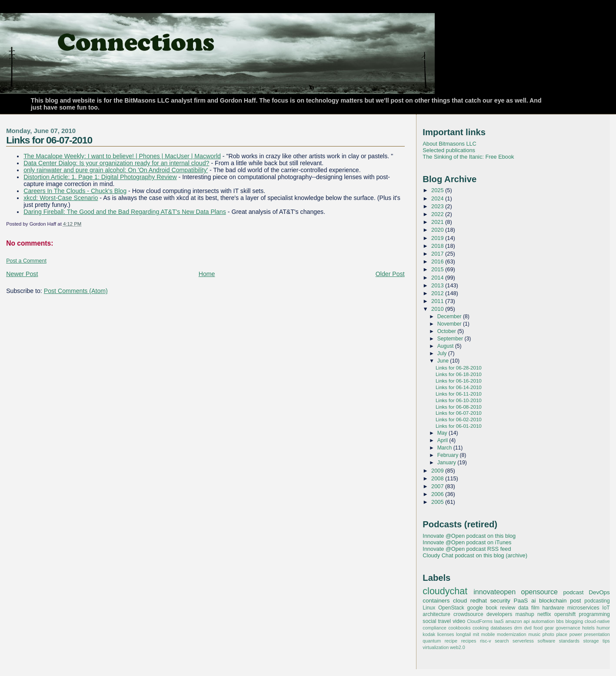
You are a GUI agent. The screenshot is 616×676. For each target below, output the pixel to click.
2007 (438, 486)
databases (501, 628)
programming (594, 614)
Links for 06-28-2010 (459, 368)
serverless (523, 641)
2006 (438, 494)
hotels (588, 628)
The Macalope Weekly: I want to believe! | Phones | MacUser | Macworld (122, 156)
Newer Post (22, 274)
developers (499, 614)
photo (548, 634)
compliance (434, 628)
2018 (438, 246)
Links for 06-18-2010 (459, 374)
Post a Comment (26, 261)
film (535, 608)
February (449, 455)
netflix (544, 614)
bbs (560, 621)
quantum (432, 641)
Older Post (390, 274)
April (443, 440)
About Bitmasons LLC (449, 144)
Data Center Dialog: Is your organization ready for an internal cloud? (116, 163)
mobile (488, 634)
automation (543, 621)
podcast (573, 592)
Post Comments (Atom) (76, 291)
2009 (438, 471)
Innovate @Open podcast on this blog (469, 536)
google (475, 608)
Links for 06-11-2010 (459, 394)
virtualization (436, 647)
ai (533, 601)
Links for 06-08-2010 (459, 407)
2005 (438, 502)
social (429, 621)
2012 (438, 293)
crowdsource (468, 614)
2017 (438, 254)
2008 (438, 478)
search (502, 641)
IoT (606, 608)
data (523, 608)
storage (591, 641)
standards (569, 641)
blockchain (553, 601)
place (562, 634)
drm (518, 628)
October (448, 331)
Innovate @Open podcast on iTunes (467, 542)
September (451, 339)
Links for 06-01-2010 (459, 426)
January (448, 463)
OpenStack (451, 608)
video (459, 621)
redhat (479, 601)
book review (500, 608)
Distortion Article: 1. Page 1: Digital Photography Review (100, 177)
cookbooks (459, 628)
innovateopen (494, 592)
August (446, 346)
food (538, 628)
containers (436, 601)
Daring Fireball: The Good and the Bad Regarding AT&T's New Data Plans (125, 212)
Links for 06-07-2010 (49, 140)
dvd (528, 628)
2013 (438, 285)
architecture (436, 614)
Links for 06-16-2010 (459, 381)
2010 (438, 309)
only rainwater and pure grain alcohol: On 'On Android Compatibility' (116, 170)
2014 (438, 278)
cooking (481, 628)
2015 (438, 269)
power (576, 634)
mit (476, 634)
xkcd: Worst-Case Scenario (61, 198)
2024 (438, 198)
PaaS (521, 601)
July (443, 353)
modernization (512, 634)
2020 (438, 230)
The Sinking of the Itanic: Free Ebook (468, 157)
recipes (469, 641)
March (445, 448)
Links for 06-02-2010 (459, 420)
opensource (539, 592)
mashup (525, 614)
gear (549, 628)
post (575, 601)
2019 (438, 238)
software (547, 641)
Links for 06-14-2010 (459, 387)
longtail (463, 634)
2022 (438, 214)
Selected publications (449, 150)
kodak (429, 634)
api (526, 621)
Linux (429, 608)
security (500, 601)
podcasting (597, 601)
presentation (597, 634)
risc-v (486, 641)
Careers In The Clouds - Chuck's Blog (75, 191)
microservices (583, 608)
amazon (513, 621)
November (450, 324)
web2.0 (458, 647)
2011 (438, 301)
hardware (553, 608)
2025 (438, 190)
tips (606, 641)
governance (568, 628)
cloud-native (597, 621)
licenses (446, 634)
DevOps (599, 592)
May (443, 433)
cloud (460, 601)
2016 (438, 261)
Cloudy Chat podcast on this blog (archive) (475, 555)
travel (444, 621)
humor (603, 628)
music (534, 634)
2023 (438, 206)
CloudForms (480, 621)
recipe (451, 641)
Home (207, 274)
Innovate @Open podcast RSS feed (467, 549)
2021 (438, 222)
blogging (574, 621)
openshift (565, 614)
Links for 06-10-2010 (459, 400)
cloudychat (445, 591)
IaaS (499, 621)
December (450, 316)
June (444, 361)
